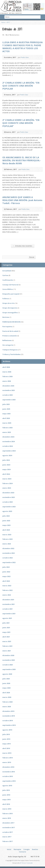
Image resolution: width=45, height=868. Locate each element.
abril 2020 (6, 693)
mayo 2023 (6, 525)
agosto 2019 (7, 730)
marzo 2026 (7, 372)
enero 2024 (7, 488)
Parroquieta (7, 327)
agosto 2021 (7, 618)
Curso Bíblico (8, 289)
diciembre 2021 (8, 600)
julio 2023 (6, 516)
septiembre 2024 (9, 451)
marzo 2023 (7, 535)
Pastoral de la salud (10, 331)
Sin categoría (8, 345)
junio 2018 (6, 795)
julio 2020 (6, 679)
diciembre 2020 (8, 655)
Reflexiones (7, 340)
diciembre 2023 (8, 493)
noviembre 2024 (9, 441)
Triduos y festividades (11, 354)
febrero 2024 (7, 483)
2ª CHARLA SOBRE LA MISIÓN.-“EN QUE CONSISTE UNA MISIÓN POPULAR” (21, 123)
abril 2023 (6, 530)
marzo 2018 (7, 809)
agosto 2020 (7, 674)
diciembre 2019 (8, 711)
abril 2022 (6, 581)
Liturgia (27, 849)
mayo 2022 (6, 576)
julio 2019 (6, 734)
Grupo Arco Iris (8, 303)
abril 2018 (6, 804)
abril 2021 (6, 637)
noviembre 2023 (9, 497)
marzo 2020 (7, 697)
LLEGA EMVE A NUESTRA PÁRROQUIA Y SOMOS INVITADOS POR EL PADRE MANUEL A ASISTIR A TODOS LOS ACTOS (22, 47)
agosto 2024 (7, 455)
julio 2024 (6, 460)
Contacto (22, 852)
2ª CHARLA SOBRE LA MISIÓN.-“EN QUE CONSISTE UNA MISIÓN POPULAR (21, 86)
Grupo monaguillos (10, 313)
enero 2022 (7, 595)
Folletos (6, 299)
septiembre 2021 (9, 614)
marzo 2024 (7, 479)
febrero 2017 (7, 841)
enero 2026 (7, 381)
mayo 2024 (6, 469)
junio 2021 (6, 628)
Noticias (6, 317)
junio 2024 (6, 465)
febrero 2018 (7, 814)
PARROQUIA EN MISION (11, 322)
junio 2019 (6, 739)
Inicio (3, 22)
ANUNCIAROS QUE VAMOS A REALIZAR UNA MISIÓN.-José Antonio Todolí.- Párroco (22, 200)
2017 (8, 22)
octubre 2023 (7, 502)
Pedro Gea (25, 57)
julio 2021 (6, 623)
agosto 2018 (7, 786)
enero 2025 (7, 432)
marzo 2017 (7, 837)
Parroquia (17, 849)
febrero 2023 (7, 539)
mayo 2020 (6, 688)
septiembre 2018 (9, 781)
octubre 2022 (7, 558)
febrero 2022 (7, 590)
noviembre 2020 (9, 660)
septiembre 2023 (9, 507)
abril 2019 (6, 748)
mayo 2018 (6, 800)
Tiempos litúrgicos (10, 350)
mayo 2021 (6, 632)
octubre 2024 (7, 446)
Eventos (35, 849)
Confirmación (8, 280)
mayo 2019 (6, 744)
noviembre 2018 (9, 772)
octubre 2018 (7, 776)
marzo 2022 (7, 586)
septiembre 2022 (9, 562)
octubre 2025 (7, 395)
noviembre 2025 (9, 390)
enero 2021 (7, 651)
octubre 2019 (7, 721)
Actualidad (7, 271)
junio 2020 (6, 683)
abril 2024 (6, 474)
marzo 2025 (7, 423)
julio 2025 (6, 404)
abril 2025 (6, 418)
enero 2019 (7, 762)
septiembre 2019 (9, 725)
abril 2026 (6, 367)
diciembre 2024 (8, 437)
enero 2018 (7, 818)
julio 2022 (6, 567)
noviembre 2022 (9, 553)
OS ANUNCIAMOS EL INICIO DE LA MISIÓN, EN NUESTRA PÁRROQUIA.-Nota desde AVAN (22, 160)
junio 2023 (6, 521)
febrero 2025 (7, 428)
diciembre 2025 (8, 386)
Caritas (5, 275)
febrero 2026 (7, 376)
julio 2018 (6, 790)
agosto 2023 (7, 511)
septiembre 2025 (9, 400)
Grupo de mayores (10, 308)
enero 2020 (7, 707)
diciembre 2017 (8, 823)
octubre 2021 (7, 609)
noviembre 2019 (9, 716)
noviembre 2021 (9, 604)
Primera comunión (10, 336)
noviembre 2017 (9, 827)
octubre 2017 (7, 832)
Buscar (32, 257)
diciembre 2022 (8, 548)
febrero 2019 (7, 758)
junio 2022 (6, 572)
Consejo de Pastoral (10, 285)
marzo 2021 (7, 641)
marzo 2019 (7, 753)
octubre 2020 (7, 665)
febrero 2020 (7, 702)
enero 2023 (7, 544)
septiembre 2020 (9, 669)
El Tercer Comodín (26, 863)
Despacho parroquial (11, 294)
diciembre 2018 (8, 767)
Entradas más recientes (22, 246)
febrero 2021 (7, 646)
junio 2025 (6, 409)
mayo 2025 (6, 414)
